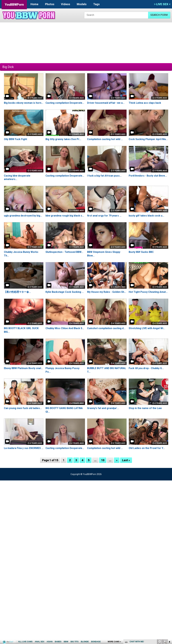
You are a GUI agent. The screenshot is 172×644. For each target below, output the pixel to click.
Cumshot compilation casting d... (106, 328)
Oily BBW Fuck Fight (15, 139)
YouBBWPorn (14, 5)
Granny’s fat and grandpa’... (103, 408)
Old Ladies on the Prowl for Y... (147, 448)
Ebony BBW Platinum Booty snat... (23, 368)
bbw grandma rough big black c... (65, 216)
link (169, 595)
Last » (126, 460)
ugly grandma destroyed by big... (23, 216)
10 (103, 460)
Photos (50, 4)
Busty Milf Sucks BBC (141, 252)
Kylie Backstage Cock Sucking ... (65, 292)
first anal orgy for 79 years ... (104, 216)
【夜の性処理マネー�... (17, 292)
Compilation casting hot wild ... (105, 139)
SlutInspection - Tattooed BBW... (64, 252)
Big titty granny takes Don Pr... (63, 139)
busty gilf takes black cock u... (146, 216)
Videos (66, 4)
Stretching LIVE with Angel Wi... (147, 328)
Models (82, 4)
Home (34, 4)
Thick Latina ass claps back (145, 103)
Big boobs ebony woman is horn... (24, 103)
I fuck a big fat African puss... (104, 176)
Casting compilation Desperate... (65, 103)
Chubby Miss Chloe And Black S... (65, 328)
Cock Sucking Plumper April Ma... (148, 139)
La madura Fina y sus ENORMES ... (24, 448)
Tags (96, 4)
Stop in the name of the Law (145, 408)
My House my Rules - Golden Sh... (107, 292)
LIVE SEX (162, 4)
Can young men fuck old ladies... (23, 408)
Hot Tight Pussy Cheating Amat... (148, 292)
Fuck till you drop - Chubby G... (146, 368)
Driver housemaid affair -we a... (106, 103)
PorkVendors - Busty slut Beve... (148, 176)
